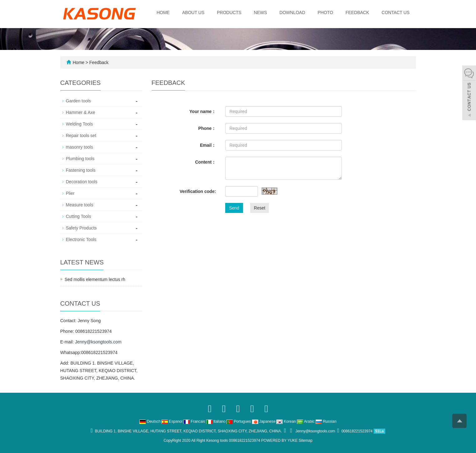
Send (234, 208)
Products (229, 12)
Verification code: (198, 191)
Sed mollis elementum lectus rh (95, 279)
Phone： (207, 128)
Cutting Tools (78, 216)
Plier (70, 193)
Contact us (396, 12)
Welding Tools (79, 124)
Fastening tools (81, 170)
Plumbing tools (80, 159)
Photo (325, 12)
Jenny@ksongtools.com (98, 342)
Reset (260, 208)
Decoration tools (82, 182)
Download (292, 12)
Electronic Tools (81, 239)
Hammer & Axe (80, 112)
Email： (208, 145)
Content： (205, 162)
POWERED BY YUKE (280, 441)
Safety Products (81, 228)
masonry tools (79, 147)
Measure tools (80, 205)
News (260, 12)
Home (163, 12)
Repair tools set (81, 135)
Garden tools (78, 101)
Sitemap (306, 441)
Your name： (203, 111)
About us (193, 12)
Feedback (357, 12)
